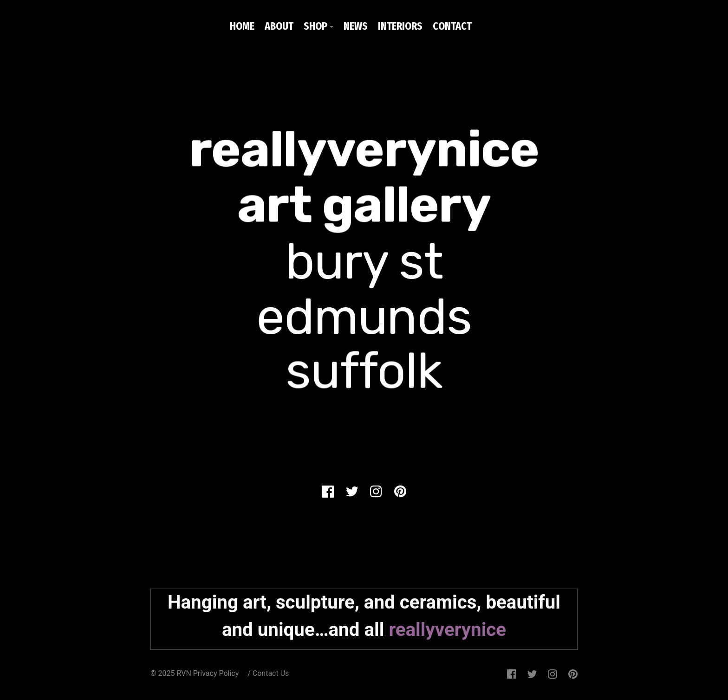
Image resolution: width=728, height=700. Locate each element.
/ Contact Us (268, 673)
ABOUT (279, 26)
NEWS (356, 26)
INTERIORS (400, 26)
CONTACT (452, 26)
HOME (242, 26)
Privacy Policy (217, 673)
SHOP (315, 26)
